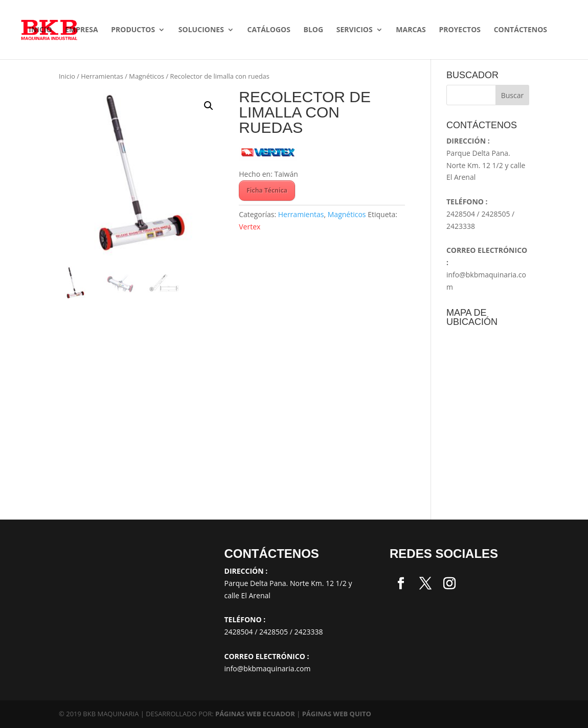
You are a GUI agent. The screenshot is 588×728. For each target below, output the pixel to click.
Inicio (40, 30)
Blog (314, 30)
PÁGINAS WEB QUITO (337, 714)
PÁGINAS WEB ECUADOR (255, 714)
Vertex (250, 227)
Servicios (355, 30)
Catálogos (268, 30)
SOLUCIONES (201, 30)
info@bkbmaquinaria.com (268, 668)
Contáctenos (521, 30)
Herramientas (102, 76)
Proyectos (460, 30)
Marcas (411, 30)
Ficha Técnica (267, 190)
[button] (209, 106)
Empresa (81, 30)
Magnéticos (146, 76)
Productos (133, 30)
